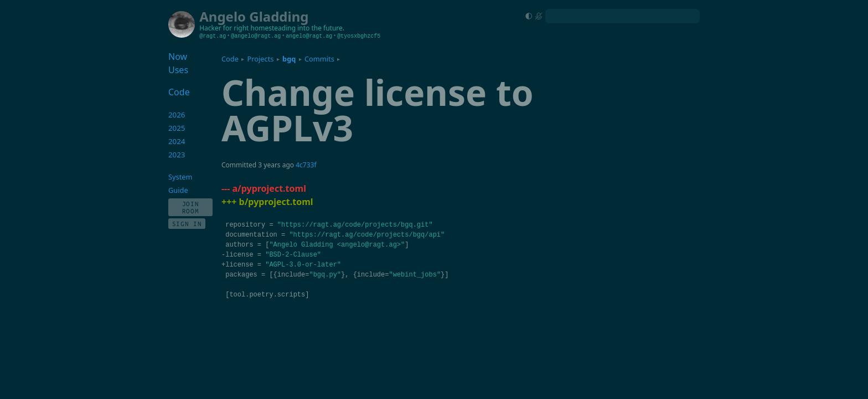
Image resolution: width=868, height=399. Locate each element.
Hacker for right (224, 28)
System (180, 177)
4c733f (306, 165)
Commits (319, 59)
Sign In (187, 224)
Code (230, 59)
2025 (177, 128)
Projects (261, 59)
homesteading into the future (297, 28)
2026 (177, 115)
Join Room (191, 207)
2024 (177, 141)
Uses (178, 70)
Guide (178, 190)
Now (178, 57)
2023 (177, 155)
